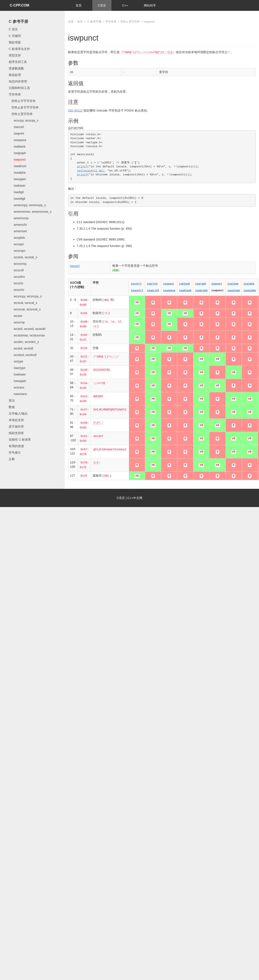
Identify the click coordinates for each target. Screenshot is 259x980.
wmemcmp (19, 218)
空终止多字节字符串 (24, 107)
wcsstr (16, 316)
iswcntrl (16, 127)
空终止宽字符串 (21, 114)
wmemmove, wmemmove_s (30, 212)
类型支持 (15, 55)
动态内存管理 (18, 81)
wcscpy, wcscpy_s (24, 120)
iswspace (17, 140)
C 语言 (13, 29)
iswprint (16, 133)
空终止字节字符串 (22, 101)
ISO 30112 (75, 110)
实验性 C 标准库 (20, 440)
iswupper (17, 179)
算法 (12, 400)
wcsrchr (17, 290)
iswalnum (18, 166)
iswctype (17, 368)
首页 (79, 5)
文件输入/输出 (18, 413)
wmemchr (18, 225)
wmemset (18, 231)
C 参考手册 (18, 21)
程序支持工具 (18, 62)
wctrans (17, 387)
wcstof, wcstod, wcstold (27, 329)
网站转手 (150, 5)
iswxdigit (17, 199)
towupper (17, 381)
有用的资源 (16, 446)
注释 (12, 459)
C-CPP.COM (20, 5)
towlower (17, 374)
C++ (125, 5)
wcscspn (17, 251)
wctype (16, 361)
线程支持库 (16, 433)
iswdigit (16, 192)
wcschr (16, 283)
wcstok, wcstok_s (23, 257)
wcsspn (16, 244)
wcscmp (17, 322)
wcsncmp (18, 264)
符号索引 (15, 453)
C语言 (102, 5)
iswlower (17, 186)
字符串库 (15, 94)
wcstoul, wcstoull (23, 355)
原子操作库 (16, 427)
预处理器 (15, 42)
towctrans (18, 394)
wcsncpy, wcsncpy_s (25, 296)
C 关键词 (15, 36)
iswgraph (17, 153)
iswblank (17, 147)
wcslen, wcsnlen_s (24, 342)
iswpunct (17, 160)
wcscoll (16, 270)
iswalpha (17, 173)
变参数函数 (16, 68)
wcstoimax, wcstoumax (27, 335)
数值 (12, 407)
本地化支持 (16, 420)
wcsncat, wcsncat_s (25, 309)
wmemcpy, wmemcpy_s (27, 205)
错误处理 (15, 75)
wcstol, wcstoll (21, 348)
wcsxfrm (17, 277)
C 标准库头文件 (19, 49)
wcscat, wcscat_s (23, 303)
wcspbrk (17, 238)
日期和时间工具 (19, 88)
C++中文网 (135, 498)
